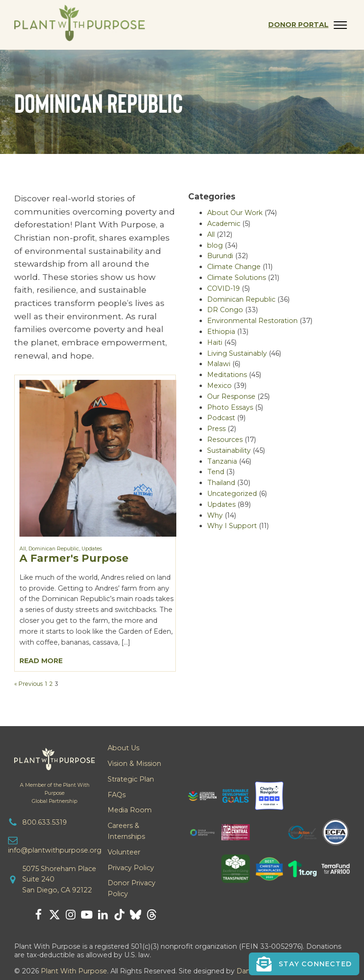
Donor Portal (298, 25)
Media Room (130, 810)
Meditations (227, 375)
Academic (224, 224)
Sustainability (229, 450)
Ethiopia (221, 332)
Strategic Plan (131, 779)
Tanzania (222, 461)
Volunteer (124, 852)
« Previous (28, 684)
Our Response (231, 396)
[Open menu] (340, 25)
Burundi (220, 256)
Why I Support (232, 526)
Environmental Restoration (252, 321)
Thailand (221, 483)
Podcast (221, 418)
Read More (41, 661)
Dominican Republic (54, 549)
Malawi (219, 364)
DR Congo (225, 310)
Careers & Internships (126, 831)
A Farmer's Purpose (74, 558)
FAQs (117, 795)
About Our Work (235, 213)
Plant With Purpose (74, 971)
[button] (304, 964)
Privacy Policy (131, 868)
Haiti (215, 342)
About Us (123, 748)
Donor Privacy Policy (132, 888)
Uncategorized (232, 494)
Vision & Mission (134, 764)
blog (215, 245)
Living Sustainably (237, 353)
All (23, 549)
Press (216, 429)
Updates (92, 549)
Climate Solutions (237, 278)
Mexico (219, 386)
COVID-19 (223, 288)
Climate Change (234, 267)
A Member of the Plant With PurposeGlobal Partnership (55, 793)
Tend (216, 472)
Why (215, 515)
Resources (225, 440)
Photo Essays (230, 407)
